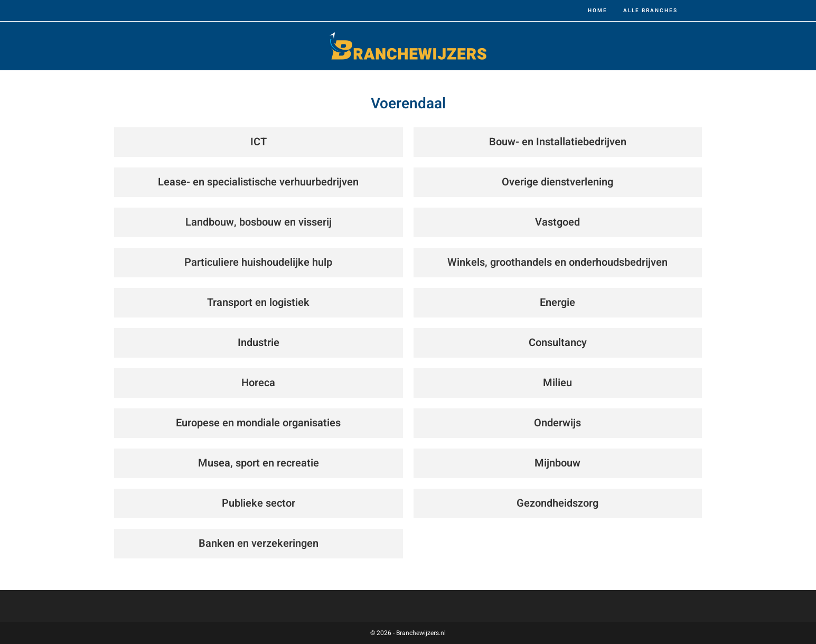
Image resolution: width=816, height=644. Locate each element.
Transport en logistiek (258, 302)
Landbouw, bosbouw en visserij (259, 222)
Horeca (258, 383)
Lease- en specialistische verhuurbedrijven (258, 182)
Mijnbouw (557, 463)
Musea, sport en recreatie (259, 463)
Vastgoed (557, 222)
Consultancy (558, 343)
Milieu (557, 383)
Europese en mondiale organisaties (258, 423)
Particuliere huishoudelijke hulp (258, 262)
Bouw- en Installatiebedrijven (558, 142)
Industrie (259, 343)
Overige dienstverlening (557, 182)
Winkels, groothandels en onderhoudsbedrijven (557, 262)
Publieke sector (259, 503)
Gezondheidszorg (557, 503)
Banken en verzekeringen (259, 543)
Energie (557, 302)
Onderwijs (557, 423)
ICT (259, 142)
